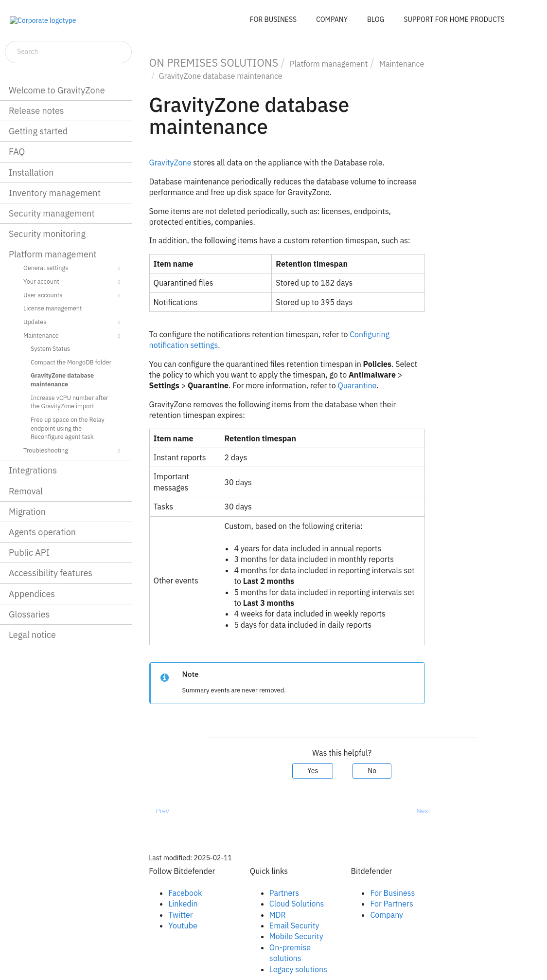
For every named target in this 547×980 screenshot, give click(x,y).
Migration (27, 512)
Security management (52, 213)
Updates (73, 323)
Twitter (180, 915)
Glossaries (29, 614)
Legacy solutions (298, 969)
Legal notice (32, 635)
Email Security (294, 926)
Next (423, 811)
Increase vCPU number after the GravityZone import (70, 402)
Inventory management (55, 193)
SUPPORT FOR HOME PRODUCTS (454, 19)
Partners (284, 893)
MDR (278, 915)
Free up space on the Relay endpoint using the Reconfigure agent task (68, 428)
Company (387, 915)
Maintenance (73, 336)
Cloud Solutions (297, 904)
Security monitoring (47, 234)
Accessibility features (51, 573)
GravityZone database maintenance (62, 380)
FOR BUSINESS (273, 19)
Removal (26, 491)
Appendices (32, 594)
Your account (73, 282)
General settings (73, 269)
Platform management (53, 254)
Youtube (183, 926)
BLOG (376, 19)
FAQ (17, 152)
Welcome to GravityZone (57, 90)
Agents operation (42, 532)
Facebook (185, 893)
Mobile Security (296, 936)
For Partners (391, 904)
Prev (162, 811)
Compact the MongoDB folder (71, 362)
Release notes (36, 111)
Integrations (33, 470)
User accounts (73, 296)
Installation (31, 172)
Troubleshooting (73, 451)
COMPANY (332, 19)
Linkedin (183, 904)
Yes (313, 771)
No (372, 771)
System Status (50, 348)
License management (53, 308)
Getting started (38, 131)
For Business (392, 893)
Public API (29, 553)
